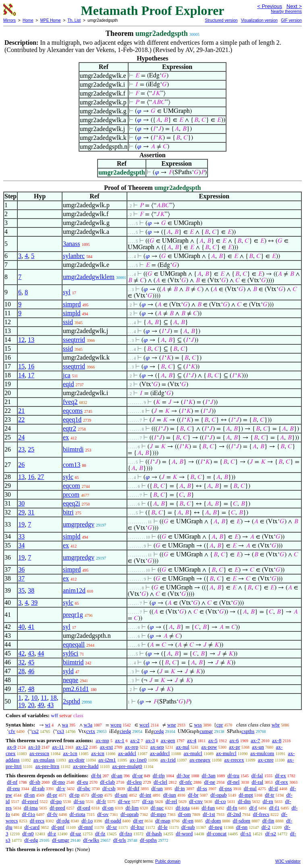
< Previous (270, 6)
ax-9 (11, 747)
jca (67, 375)
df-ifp (159, 775)
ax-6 (234, 740)
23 (21, 449)
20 (31, 705)
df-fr (101, 801)
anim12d (74, 590)
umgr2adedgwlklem (89, 277)
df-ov (103, 814)
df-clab (107, 782)
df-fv (52, 814)
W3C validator (288, 861)
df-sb (35, 782)
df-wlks (91, 840)
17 (31, 375)
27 (41, 477)
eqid (68, 384)
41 (31, 627)
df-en (188, 821)
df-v (61, 788)
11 (44, 698)
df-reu (13, 788)
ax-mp (103, 740)
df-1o (87, 821)
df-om (185, 814)
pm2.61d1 (76, 689)
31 (31, 512)
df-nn (242, 827)
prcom (71, 494)
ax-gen (168, 740)
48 (31, 689)
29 (21, 512)
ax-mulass (44, 760)
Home (28, 20)
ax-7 (255, 740)
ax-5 (213, 740)
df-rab (38, 788)
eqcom (72, 486)
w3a (88, 725)
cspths (248, 731)
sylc (68, 477)
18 (54, 698)
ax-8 (277, 740)
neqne (71, 680)
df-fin (268, 821)
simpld (72, 313)
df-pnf (58, 827)
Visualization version (259, 20)
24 (21, 437)
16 (31, 366)
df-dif (133, 788)
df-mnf (85, 827)
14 (21, 375)
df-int (145, 795)
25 (31, 449)
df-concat (217, 834)
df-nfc (186, 782)
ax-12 (82, 747)
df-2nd (234, 814)
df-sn (30, 795)
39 (34, 603)
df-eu (82, 782)
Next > (294, 6)
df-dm (244, 801)
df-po (56, 801)
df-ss (202, 788)
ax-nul (183, 747)
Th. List (74, 20)
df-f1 (274, 808)
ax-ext (106, 747)
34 (21, 545)
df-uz (76, 834)
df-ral (257, 782)
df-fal (257, 775)
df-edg (31, 840)
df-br (193, 795)
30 (21, 503)
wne (172, 725)
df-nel (233, 782)
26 (21, 465)
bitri (68, 512)
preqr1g (73, 615)
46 (31, 671)
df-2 (266, 827)
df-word (184, 834)
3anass (72, 244)
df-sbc (84, 788)
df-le (163, 827)
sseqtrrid (74, 340)
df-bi (96, 775)
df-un (157, 788)
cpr (220, 725)
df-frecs (261, 814)
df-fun (208, 808)
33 (21, 536)
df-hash (154, 834)
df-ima (31, 808)
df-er (138, 821)
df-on (108, 808)
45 (31, 662)
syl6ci (71, 653)
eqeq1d (72, 419)
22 (21, 419)
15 (21, 366)
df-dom (213, 821)
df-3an (209, 775)
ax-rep (132, 747)
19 (21, 524)
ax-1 (120, 740)
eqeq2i (72, 503)
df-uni (121, 795)
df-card (32, 827)
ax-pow (209, 747)
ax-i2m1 (107, 760)
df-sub (188, 827)
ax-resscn (39, 753)
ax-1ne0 (138, 760)
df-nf (12, 782)
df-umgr (61, 840)
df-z (52, 834)
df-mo (58, 782)
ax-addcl (127, 753)
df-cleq (134, 782)
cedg (159, 731)
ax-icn (98, 753)
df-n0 (28, 834)
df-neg (216, 827)
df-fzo (126, 834)
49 (41, 705)
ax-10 (34, 747)
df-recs (37, 821)
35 (21, 590)
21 (21, 411)
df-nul (250, 788)
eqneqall (74, 644)
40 (21, 627)
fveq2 (70, 402)
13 (31, 340)
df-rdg (63, 821)
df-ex (280, 775)
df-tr (270, 795)
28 (21, 671)
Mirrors (9, 20)
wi (48, 725)
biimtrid (73, 662)
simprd (72, 304)
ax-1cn (70, 753)
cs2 (35, 731)
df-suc (157, 808)
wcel (144, 725)
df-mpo (158, 814)
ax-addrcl (160, 753)
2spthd (72, 701)
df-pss (226, 788)
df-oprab (130, 814)
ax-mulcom (262, 753)
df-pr (52, 795)
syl (67, 292)
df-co (220, 801)
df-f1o (29, 814)
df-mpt (246, 795)
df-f (253, 808)
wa (65, 725)
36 (21, 569)
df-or (137, 775)
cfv (12, 731)
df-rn (268, 801)
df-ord (84, 808)
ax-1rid (168, 760)
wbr (276, 725)
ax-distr (77, 760)
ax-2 (135, 740)
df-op (97, 795)
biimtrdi (73, 449)
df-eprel (30, 801)
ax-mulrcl (226, 753)
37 (21, 578)
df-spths (148, 840)
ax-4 (192, 740)
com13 (72, 465)
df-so (79, 801)
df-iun (170, 795)
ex (66, 437)
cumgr (206, 731)
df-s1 (246, 834)
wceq (116, 725)
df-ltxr (137, 827)
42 (21, 653)
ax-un (258, 747)
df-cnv (196, 801)
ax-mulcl (193, 753)
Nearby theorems (286, 11)
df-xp (148, 801)
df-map (163, 821)
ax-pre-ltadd (86, 766)
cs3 (61, 731)
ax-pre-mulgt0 (127, 766)
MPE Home (51, 20)
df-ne (210, 782)
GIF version (291, 20)
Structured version (221, 20)
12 (21, 340)
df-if (273, 788)
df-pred (57, 808)
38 (31, 590)
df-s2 (271, 834)
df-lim (132, 808)
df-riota (78, 814)
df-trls (120, 840)
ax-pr (234, 747)
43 (31, 653)
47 (21, 689)
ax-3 (150, 740)
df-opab (218, 795)
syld (68, 671)
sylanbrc (74, 256)
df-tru (233, 775)
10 (34, 698)
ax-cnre (266, 760)
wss (198, 725)
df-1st (209, 814)
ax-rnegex (200, 760)
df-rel (171, 801)
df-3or (183, 775)
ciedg (125, 731)
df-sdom (242, 821)
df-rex (282, 782)
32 (21, 662)
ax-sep (157, 747)
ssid (68, 322)
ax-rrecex (234, 760)
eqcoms (73, 411)
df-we (124, 801)
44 (41, 653)
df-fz (100, 834)
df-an (117, 775)
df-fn (232, 808)
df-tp (74, 795)
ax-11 (58, 747)
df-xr (112, 827)
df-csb (109, 788)
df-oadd (113, 821)
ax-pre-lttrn (47, 766)
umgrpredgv (79, 524)
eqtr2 (70, 428)
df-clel (160, 782)
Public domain (168, 861)
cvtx (91, 731)
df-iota (183, 808)
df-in (179, 788)
